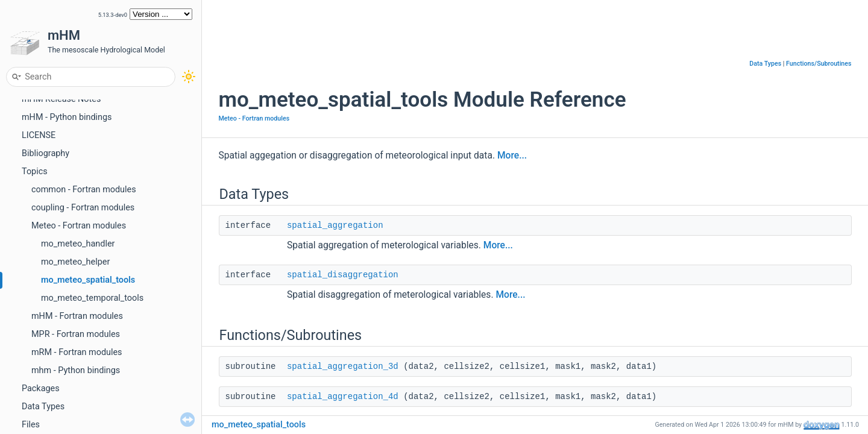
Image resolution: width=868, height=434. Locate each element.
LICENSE (39, 135)
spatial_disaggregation (343, 275)
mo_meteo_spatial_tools (88, 280)
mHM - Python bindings (67, 117)
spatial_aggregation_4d (343, 397)
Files (31, 425)
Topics (35, 171)
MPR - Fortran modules (76, 334)
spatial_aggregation (335, 225)
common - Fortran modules (84, 190)
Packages (41, 388)
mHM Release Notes (61, 99)
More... (512, 156)
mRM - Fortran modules (77, 352)
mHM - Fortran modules (77, 316)
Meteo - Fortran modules (79, 226)
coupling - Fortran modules (83, 208)
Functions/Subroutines (819, 64)
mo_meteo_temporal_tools (92, 298)
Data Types (43, 407)
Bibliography (46, 153)
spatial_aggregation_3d (343, 366)
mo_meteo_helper (75, 262)
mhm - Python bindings (76, 370)
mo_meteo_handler (78, 244)
